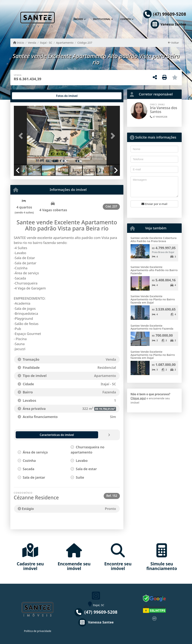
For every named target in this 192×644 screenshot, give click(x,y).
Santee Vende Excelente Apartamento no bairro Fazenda (152, 327)
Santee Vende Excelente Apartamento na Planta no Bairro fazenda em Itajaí (153, 299)
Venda (32, 43)
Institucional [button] (102, 19)
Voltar (173, 43)
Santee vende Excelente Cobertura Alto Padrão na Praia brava (154, 239)
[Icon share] (165, 24)
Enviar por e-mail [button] (154, 204)
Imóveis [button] (78, 19)
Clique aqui (138, 398)
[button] (22, 136)
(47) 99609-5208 (170, 14)
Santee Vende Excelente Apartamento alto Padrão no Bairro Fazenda (154, 270)
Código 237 (85, 43)
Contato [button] (126, 19)
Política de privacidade (38, 631)
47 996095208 (159, 117)
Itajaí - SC (46, 43)
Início (19, 43)
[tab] (26, 96)
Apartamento (65, 43)
